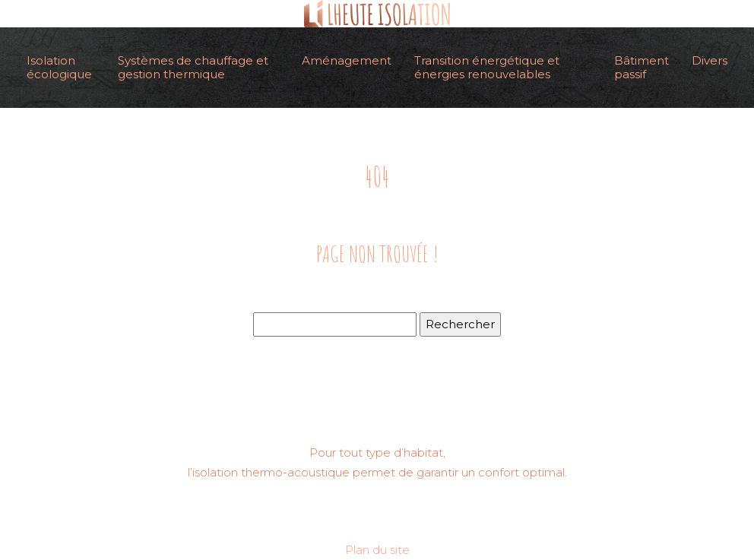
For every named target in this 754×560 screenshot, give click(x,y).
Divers (710, 60)
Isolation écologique (59, 67)
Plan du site (377, 550)
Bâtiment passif (642, 67)
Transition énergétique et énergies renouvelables (487, 67)
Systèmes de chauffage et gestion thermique (193, 67)
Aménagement (347, 60)
